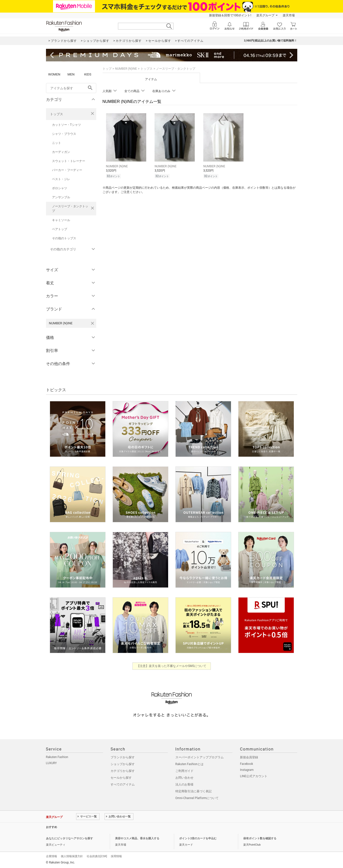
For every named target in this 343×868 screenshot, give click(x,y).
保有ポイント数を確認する (260, 838)
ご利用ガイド (184, 771)
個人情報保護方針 (72, 856)
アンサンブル (61, 197)
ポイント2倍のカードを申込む (198, 838)
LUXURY (52, 763)
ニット (57, 143)
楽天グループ (265, 15)
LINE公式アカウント (254, 776)
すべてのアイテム (123, 784)
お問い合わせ (184, 778)
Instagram (247, 770)
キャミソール (61, 220)
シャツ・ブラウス (64, 134)
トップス (57, 114)
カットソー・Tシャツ (66, 125)
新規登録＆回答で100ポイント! (230, 15)
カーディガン (61, 152)
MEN (71, 74)
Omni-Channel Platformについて (197, 798)
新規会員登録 (249, 757)
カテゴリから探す (123, 771)
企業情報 (52, 856)
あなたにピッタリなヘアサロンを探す (69, 838)
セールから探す (121, 778)
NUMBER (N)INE (126, 69)
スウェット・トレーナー (69, 161)
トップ (107, 69)
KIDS (88, 74)
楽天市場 (289, 15)
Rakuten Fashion (57, 757)
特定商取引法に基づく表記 (193, 791)
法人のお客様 (184, 784)
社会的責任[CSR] (97, 856)
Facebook (247, 764)
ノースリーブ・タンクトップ (70, 209)
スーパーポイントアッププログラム (200, 757)
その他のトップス (64, 238)
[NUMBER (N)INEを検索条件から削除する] (92, 323)
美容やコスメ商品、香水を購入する (137, 838)
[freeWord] (71, 88)
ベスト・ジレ (61, 179)
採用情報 (116, 856)
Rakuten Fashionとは (190, 764)
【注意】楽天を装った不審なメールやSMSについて (171, 666)
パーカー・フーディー (67, 170)
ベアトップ (60, 229)
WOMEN (54, 74)
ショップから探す (123, 764)
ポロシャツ (60, 188)
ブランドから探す (123, 757)
